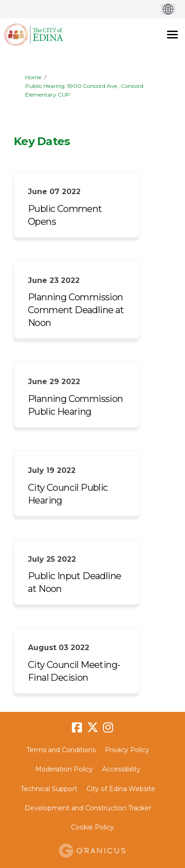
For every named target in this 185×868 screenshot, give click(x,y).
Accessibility (121, 769)
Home (33, 77)
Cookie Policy (92, 827)
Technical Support (49, 789)
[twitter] (92, 727)
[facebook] (77, 727)
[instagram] (108, 727)
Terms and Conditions (61, 750)
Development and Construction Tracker (88, 808)
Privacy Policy (127, 750)
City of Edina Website (121, 789)
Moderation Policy (64, 769)
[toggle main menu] (172, 35)
